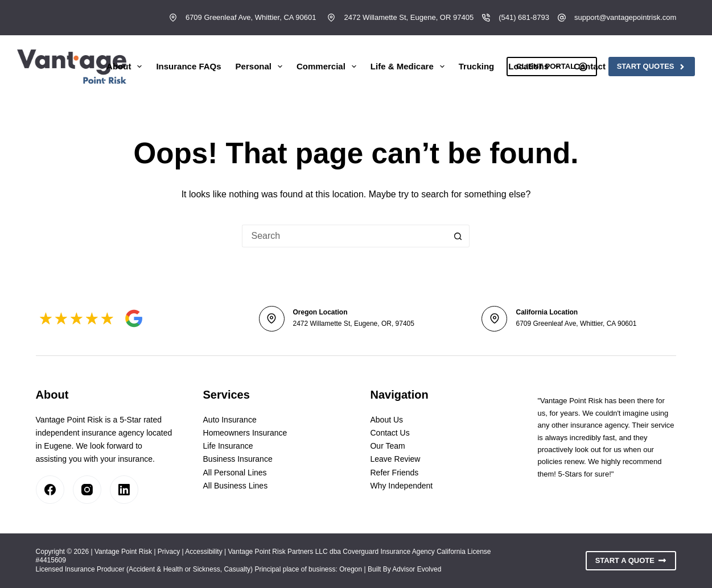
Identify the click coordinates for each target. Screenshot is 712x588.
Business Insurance (238, 459)
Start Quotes (652, 67)
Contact (590, 66)
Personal (261, 67)
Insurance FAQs (188, 66)
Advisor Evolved (417, 569)
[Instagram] (87, 490)
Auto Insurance (230, 420)
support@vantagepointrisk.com (625, 17)
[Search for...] (344, 236)
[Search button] (458, 236)
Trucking (477, 66)
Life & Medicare (410, 67)
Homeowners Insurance (245, 433)
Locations (536, 67)
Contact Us (390, 433)
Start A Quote (631, 561)
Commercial (329, 67)
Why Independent (401, 486)
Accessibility (203, 552)
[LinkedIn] (124, 490)
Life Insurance (228, 446)
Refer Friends (394, 473)
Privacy (169, 552)
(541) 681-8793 (524, 17)
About (126, 67)
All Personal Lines (235, 473)
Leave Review (395, 459)
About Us (386, 420)
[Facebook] (50, 490)
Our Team (387, 446)
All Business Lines (236, 486)
